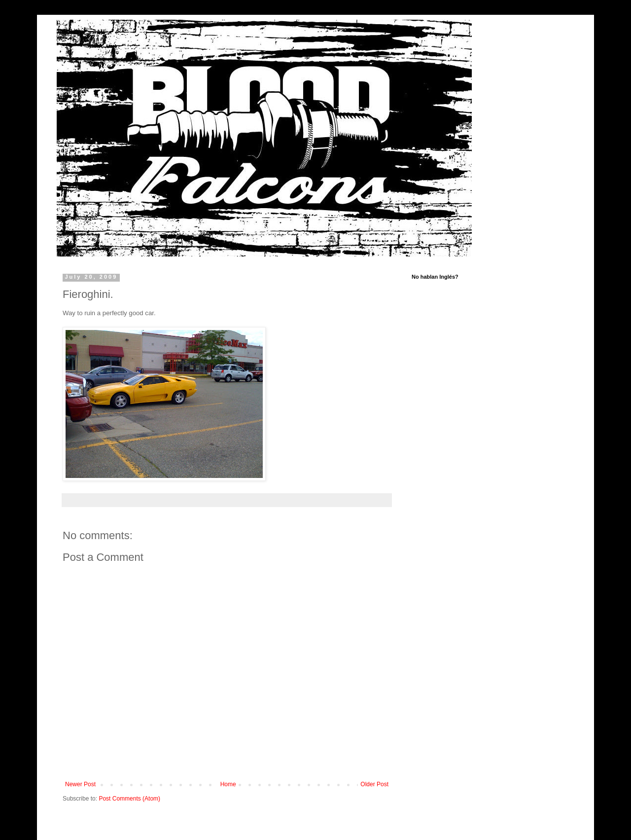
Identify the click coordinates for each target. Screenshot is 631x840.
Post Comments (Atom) (129, 799)
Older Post (374, 784)
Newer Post (80, 784)
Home (228, 784)
